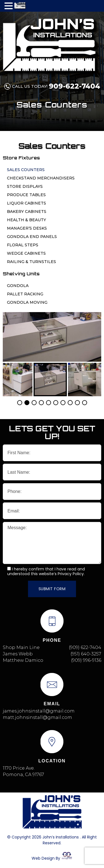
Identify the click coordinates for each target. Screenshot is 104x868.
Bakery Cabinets (27, 211)
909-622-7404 (74, 86)
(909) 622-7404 (85, 647)
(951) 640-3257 (86, 654)
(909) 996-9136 (86, 660)
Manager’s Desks (27, 228)
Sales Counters (26, 170)
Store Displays (25, 186)
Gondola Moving (27, 302)
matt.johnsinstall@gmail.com (37, 717)
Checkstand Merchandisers (41, 178)
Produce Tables (26, 195)
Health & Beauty (26, 220)
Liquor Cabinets (26, 203)
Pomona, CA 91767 (23, 775)
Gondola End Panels (32, 237)
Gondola (18, 286)
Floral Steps (23, 245)
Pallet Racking (25, 294)
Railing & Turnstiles (31, 262)
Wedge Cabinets (26, 253)
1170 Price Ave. (19, 768)
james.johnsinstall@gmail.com (39, 711)
